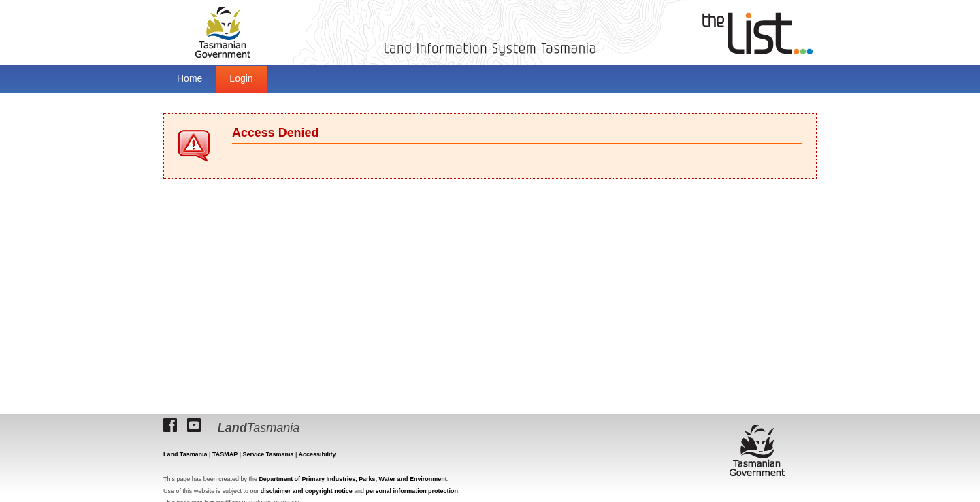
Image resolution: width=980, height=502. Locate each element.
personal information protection (412, 491)
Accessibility (317, 454)
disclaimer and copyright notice (307, 491)
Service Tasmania (268, 454)
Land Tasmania (185, 454)
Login (241, 78)
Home (190, 78)
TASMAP (225, 454)
